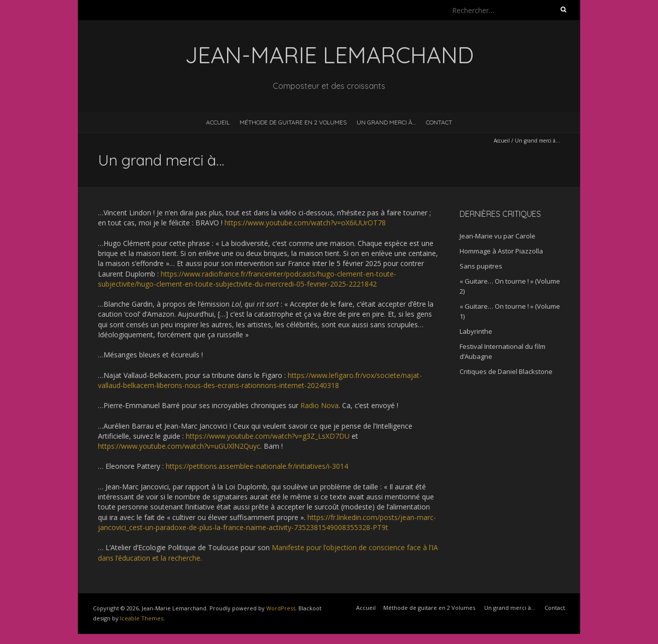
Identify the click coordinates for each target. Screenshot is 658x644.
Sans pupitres (481, 266)
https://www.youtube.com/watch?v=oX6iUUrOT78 (305, 223)
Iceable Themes (142, 618)
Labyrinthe (476, 331)
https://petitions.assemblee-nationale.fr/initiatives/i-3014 (257, 466)
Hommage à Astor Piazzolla (501, 251)
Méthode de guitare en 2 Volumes (293, 122)
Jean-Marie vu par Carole (498, 236)
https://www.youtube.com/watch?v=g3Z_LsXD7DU (268, 436)
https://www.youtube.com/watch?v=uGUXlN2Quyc (179, 446)
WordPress (281, 608)
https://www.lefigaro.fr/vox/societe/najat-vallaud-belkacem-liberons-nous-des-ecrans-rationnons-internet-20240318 (260, 380)
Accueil (218, 122)
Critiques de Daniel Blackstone (506, 371)
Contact (439, 122)
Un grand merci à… (386, 122)
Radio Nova (319, 405)
